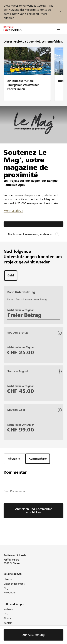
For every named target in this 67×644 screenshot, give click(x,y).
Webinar (8, 609)
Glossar (8, 618)
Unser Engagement (14, 584)
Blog (6, 588)
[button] (59, 29)
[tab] (11, 276)
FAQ (6, 614)
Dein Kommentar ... (16, 491)
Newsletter (10, 593)
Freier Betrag (24, 315)
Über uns (9, 579)
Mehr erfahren (13, 211)
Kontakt (8, 623)
